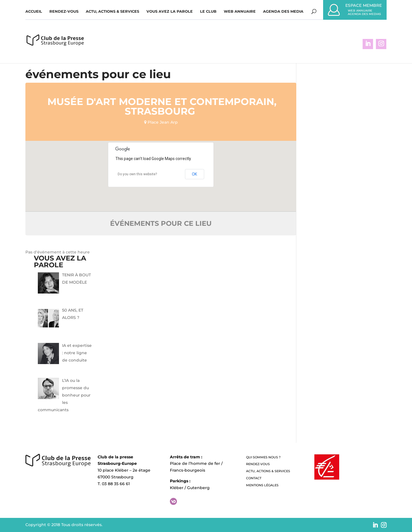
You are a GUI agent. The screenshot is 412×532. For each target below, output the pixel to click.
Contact (254, 478)
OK (194, 174)
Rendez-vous (64, 11)
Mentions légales (262, 485)
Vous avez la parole (170, 11)
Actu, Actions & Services (112, 11)
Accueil (34, 11)
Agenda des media (283, 11)
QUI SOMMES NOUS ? (263, 457)
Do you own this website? (137, 174)
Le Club (208, 11)
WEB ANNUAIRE (240, 11)
